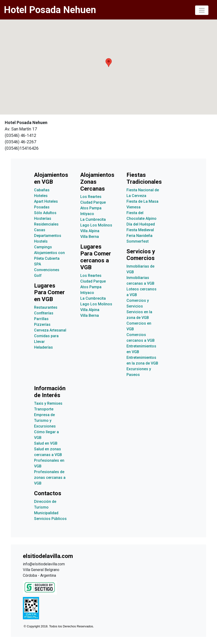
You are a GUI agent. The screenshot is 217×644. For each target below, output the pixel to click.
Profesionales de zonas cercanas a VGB (50, 478)
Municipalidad (46, 513)
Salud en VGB (46, 443)
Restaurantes (46, 307)
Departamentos (48, 236)
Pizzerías (42, 324)
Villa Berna (90, 237)
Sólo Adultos (45, 213)
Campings (43, 247)
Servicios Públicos (50, 519)
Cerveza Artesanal (50, 330)
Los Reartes (91, 197)
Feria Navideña (139, 236)
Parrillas (41, 319)
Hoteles (41, 196)
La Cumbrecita (93, 219)
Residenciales (46, 224)
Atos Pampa (91, 208)
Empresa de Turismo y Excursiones (45, 421)
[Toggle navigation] (202, 10)
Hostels (41, 241)
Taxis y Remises (48, 403)
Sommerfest (138, 241)
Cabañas (42, 190)
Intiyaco (87, 214)
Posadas (42, 207)
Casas (40, 230)
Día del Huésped (141, 224)
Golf (38, 276)
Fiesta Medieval (140, 230)
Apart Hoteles (46, 201)
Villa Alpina (90, 231)
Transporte (44, 409)
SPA (38, 264)
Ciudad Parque (93, 202)
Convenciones (47, 270)
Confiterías (44, 313)
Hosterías (43, 219)
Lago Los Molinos (96, 225)
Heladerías (43, 347)
